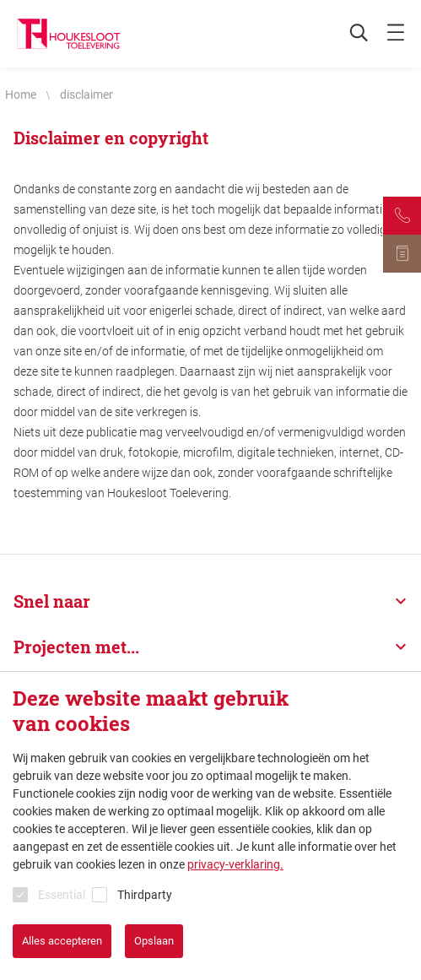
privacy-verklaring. (235, 864)
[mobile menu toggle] (396, 34)
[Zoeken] (350, 34)
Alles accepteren (62, 941)
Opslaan (154, 941)
